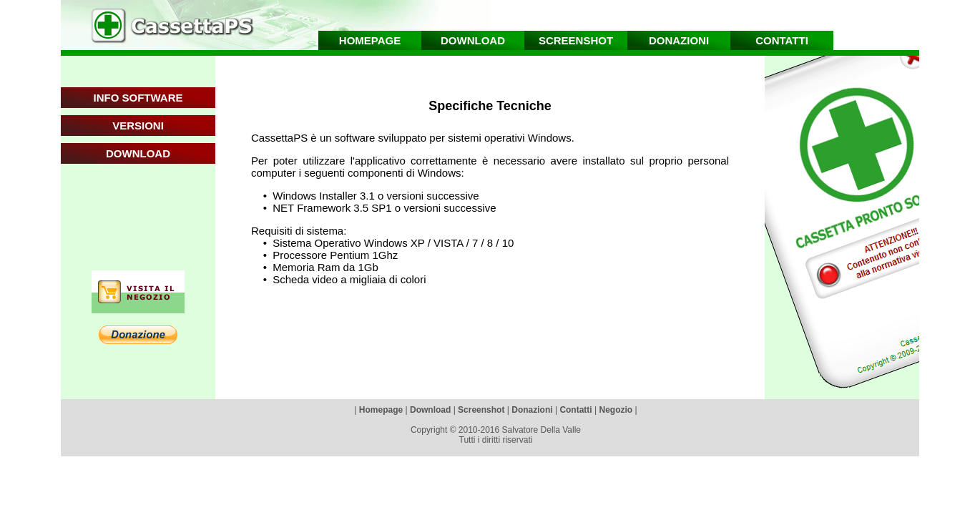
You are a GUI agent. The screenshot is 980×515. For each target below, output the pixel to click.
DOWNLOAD (138, 153)
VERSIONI (138, 126)
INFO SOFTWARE (138, 98)
